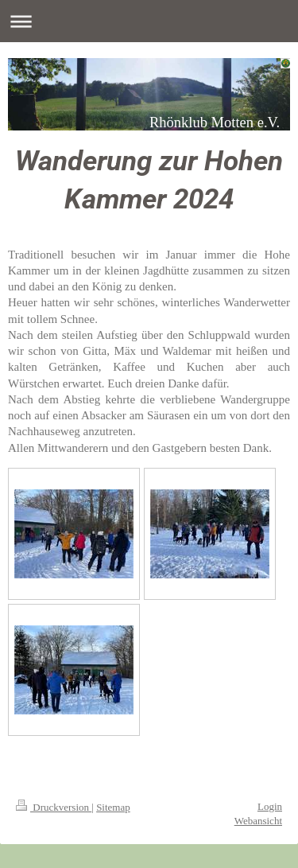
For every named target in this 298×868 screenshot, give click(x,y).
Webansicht (258, 821)
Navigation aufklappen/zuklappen (149, 21)
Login (270, 806)
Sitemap (113, 807)
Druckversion (54, 807)
